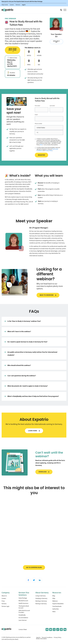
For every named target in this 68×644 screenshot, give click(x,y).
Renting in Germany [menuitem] (41, 607)
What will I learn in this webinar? (18, 333)
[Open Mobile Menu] (65, 10)
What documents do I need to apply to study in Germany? (26, 388)
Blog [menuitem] (54, 598)
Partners (18, 5)
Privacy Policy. (49, 151)
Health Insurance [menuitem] (24, 606)
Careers (12, 5)
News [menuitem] (54, 615)
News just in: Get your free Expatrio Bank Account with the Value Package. (22, 2)
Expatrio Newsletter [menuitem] (58, 607)
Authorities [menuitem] (56, 612)
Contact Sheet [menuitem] (23, 633)
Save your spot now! (13, 50)
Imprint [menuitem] (38, 641)
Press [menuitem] (3, 604)
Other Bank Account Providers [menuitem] (25, 615)
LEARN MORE (34, 433)
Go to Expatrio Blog (34, 570)
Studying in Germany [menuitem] (42, 601)
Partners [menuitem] (4, 607)
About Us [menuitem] (4, 598)
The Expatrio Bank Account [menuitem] (24, 610)
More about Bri (56, 42)
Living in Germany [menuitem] (41, 598)
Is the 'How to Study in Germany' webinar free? (23, 323)
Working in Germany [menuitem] (42, 604)
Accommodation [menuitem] (24, 621)
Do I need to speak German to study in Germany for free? (26, 344)
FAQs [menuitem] (54, 601)
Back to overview (48, 297)
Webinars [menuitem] (55, 604)
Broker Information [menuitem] (41, 643)
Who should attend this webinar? (18, 367)
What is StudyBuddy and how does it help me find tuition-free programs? (32, 398)
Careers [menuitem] (4, 601)
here (41, 145)
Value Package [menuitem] (23, 600)
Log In (24, 5)
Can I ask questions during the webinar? (20, 378)
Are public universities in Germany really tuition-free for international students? (31, 355)
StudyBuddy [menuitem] (22, 619)
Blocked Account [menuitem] (24, 603)
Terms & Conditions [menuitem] (47, 641)
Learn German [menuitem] (23, 624)
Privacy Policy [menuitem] (58, 641)
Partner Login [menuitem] (6, 609)
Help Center (5, 5)
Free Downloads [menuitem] (57, 609)
